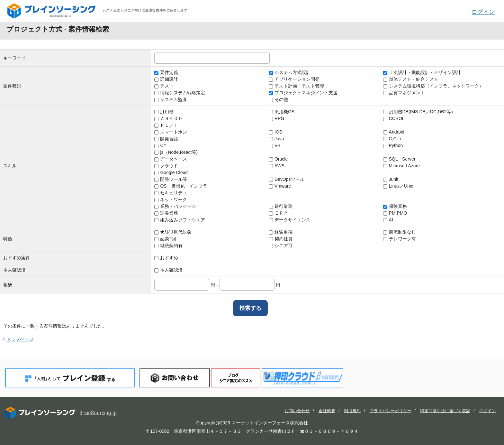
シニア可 (281, 246)
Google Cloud (171, 172)
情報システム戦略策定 (180, 93)
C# (160, 145)
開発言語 (166, 139)
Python (393, 145)
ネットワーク (171, 199)
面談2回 (165, 239)
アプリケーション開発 (294, 79)
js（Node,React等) (176, 152)
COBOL (394, 118)
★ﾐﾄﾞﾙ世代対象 (173, 232)
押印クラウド (302, 378)
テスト (164, 86)
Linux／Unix (398, 186)
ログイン (483, 12)
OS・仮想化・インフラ (181, 186)
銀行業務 (281, 206)
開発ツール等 (171, 179)
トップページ (20, 339)
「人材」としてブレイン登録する (70, 378)
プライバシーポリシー (391, 411)
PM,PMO (395, 213)
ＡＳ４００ (168, 118)
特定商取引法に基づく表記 (445, 411)
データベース (171, 159)
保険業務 (395, 206)
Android (394, 132)
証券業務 (166, 213)
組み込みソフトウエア (180, 220)
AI (388, 220)
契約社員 (281, 239)
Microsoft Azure (401, 166)
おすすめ (166, 258)
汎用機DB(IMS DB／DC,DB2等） (419, 112)
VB (275, 145)
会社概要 (327, 411)
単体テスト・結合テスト (411, 79)
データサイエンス (290, 220)
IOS (275, 132)
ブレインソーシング (52, 11)
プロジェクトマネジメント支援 (303, 93)
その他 (278, 99)
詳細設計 (166, 79)
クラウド (166, 166)
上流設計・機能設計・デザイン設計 (422, 72)
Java (276, 139)
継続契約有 (168, 246)
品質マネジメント (404, 93)
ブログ (236, 378)
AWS (277, 166)
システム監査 (171, 99)
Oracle (278, 159)
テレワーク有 (400, 239)
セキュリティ (171, 193)
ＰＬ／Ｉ (166, 125)
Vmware (280, 186)
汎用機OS (282, 112)
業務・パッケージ (175, 206)
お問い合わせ (175, 378)
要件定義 (166, 72)
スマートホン (171, 132)
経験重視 (281, 232)
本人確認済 (168, 270)
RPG (276, 118)
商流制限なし (400, 232)
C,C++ (392, 139)
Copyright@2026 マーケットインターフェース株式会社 (252, 423)
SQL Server (399, 159)
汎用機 (164, 112)
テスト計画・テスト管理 (296, 86)
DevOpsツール (287, 179)
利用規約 (352, 411)
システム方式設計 (290, 72)
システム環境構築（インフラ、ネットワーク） (433, 86)
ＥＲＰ (278, 213)
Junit (391, 179)
